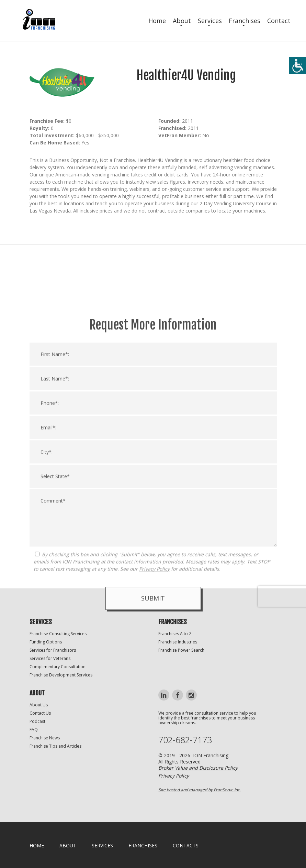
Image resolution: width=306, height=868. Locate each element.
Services (210, 21)
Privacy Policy (154, 683)
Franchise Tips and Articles (55, 746)
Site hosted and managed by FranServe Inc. (200, 790)
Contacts (186, 845)
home (37, 845)
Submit (153, 713)
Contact (279, 21)
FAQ (34, 730)
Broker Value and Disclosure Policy (198, 768)
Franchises (245, 21)
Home (157, 21)
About (182, 21)
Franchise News (45, 738)
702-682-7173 (185, 740)
